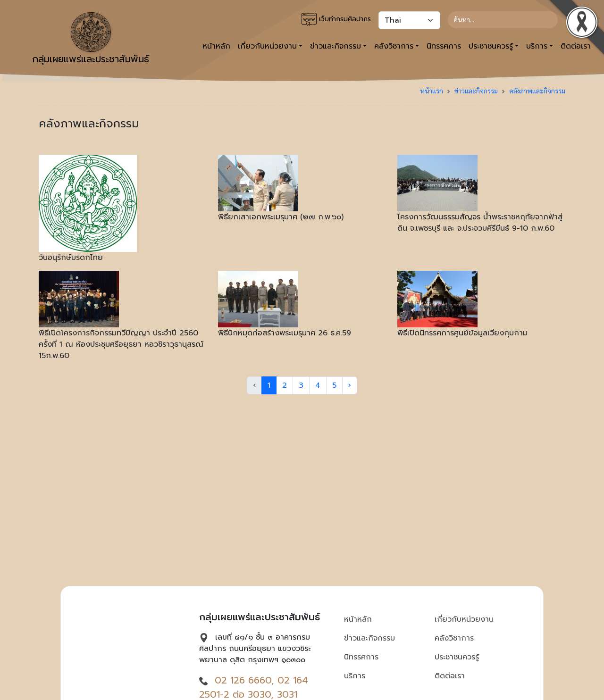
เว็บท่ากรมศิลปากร (336, 19)
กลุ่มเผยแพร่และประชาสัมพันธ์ (91, 39)
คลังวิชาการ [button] (394, 46)
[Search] (503, 20)
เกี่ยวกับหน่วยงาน (464, 619)
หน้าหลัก (216, 46)
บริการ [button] (537, 46)
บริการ (355, 676)
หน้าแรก (432, 91)
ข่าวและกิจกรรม (476, 91)
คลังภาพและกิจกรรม (537, 91)
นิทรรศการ (444, 46)
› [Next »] (350, 385)
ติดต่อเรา (450, 676)
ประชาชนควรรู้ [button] (491, 46)
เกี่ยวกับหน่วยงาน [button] (267, 46)
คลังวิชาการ (454, 638)
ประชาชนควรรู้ (457, 657)
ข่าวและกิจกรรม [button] (336, 46)
